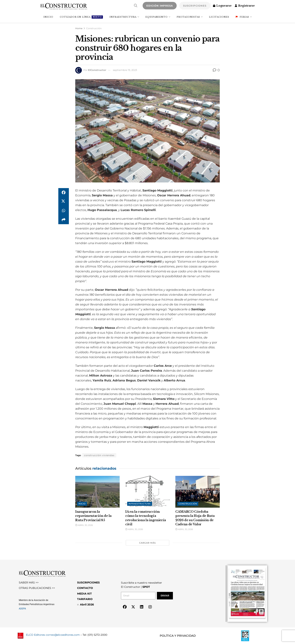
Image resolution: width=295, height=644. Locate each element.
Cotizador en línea (81, 17)
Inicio (82, 504)
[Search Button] (136, 6)
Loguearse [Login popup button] (222, 6)
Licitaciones (219, 17)
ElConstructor (97, 70)
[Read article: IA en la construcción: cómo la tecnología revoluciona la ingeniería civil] (147, 492)
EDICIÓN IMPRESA (160, 6)
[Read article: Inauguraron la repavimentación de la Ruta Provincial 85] (97, 492)
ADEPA (22, 609)
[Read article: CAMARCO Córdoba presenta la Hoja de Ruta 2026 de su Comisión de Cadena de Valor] (198, 492)
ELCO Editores (35, 635)
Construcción (94, 28)
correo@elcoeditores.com (63, 635)
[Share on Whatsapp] (64, 211)
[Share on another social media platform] (64, 220)
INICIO (48, 17)
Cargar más (147, 543)
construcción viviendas (99, 455)
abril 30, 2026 (84, 525)
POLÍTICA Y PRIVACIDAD (178, 636)
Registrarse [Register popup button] (245, 6)
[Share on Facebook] (64, 193)
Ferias (242, 17)
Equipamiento (157, 17)
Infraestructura (123, 17)
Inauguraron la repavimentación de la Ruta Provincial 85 (93, 516)
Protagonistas (188, 17)
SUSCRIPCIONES (195, 6)
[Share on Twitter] (64, 202)
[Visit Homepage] (64, 6)
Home (79, 28)
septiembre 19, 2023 (125, 70)
